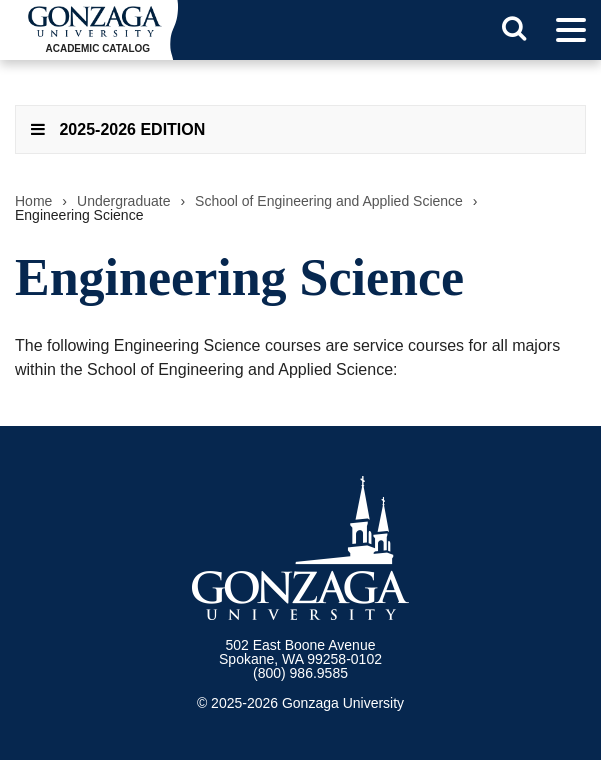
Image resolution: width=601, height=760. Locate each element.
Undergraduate (123, 201)
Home (33, 201)
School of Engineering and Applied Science (329, 201)
